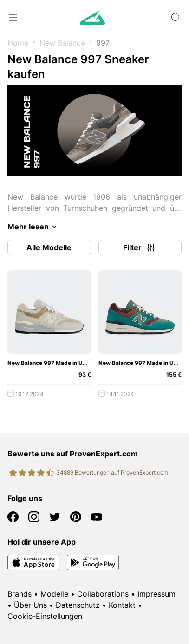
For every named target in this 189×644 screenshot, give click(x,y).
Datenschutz (78, 605)
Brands (20, 594)
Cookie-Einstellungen (45, 616)
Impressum (156, 594)
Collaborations (103, 594)
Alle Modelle (49, 247)
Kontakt (122, 605)
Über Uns (30, 605)
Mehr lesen (34, 227)
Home (18, 43)
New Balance (62, 43)
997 (103, 43)
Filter (140, 247)
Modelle (54, 594)
